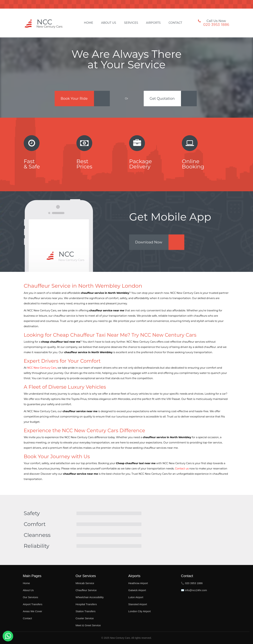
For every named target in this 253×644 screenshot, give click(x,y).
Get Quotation (162, 99)
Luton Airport (136, 597)
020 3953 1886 (216, 25)
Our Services (30, 597)
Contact (175, 23)
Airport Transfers (33, 604)
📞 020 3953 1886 (192, 583)
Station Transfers (85, 611)
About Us (108, 23)
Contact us (182, 469)
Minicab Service (85, 583)
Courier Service (85, 618)
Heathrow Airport (138, 583)
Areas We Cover (33, 611)
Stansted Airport (138, 604)
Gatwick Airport (137, 590)
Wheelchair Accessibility (90, 597)
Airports (153, 23)
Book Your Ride (74, 99)
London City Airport (140, 611)
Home (89, 23)
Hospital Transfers (86, 604)
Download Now (149, 242)
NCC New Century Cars (42, 368)
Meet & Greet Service (88, 625)
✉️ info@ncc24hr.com (194, 590)
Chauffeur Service (86, 590)
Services (131, 23)
